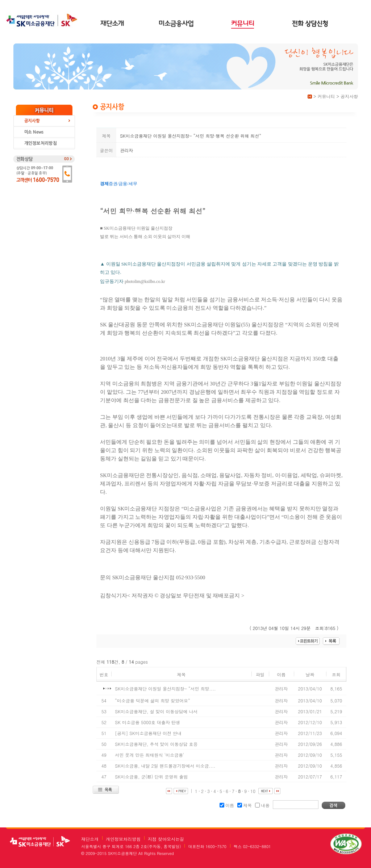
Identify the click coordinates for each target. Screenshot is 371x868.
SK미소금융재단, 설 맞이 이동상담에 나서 (157, 711)
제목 (245, 805)
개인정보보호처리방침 (44, 144)
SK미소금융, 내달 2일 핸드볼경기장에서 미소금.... (166, 766)
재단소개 (90, 839)
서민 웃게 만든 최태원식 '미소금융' (150, 755)
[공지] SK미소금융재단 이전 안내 (149, 733)
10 (253, 791)
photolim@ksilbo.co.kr (145, 281)
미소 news (44, 132)
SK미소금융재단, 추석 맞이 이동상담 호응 (157, 744)
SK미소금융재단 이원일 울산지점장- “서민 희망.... (166, 688)
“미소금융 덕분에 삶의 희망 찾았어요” (153, 700)
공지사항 (44, 121)
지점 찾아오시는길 (166, 839)
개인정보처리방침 (123, 839)
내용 (262, 805)
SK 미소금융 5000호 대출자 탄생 (148, 722)
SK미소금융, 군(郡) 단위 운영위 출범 (152, 777)
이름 (227, 805)
